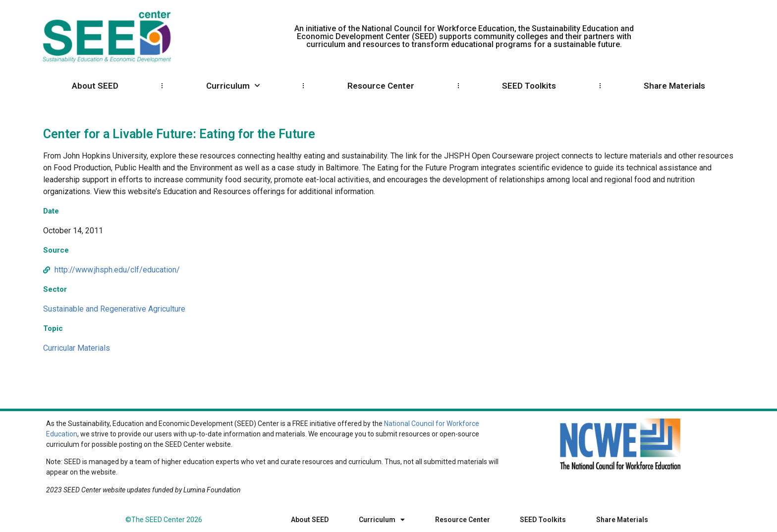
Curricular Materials (77, 348)
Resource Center (381, 86)
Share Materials (674, 86)
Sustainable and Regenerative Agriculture (114, 309)
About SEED (95, 86)
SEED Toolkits (529, 86)
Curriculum (233, 86)
